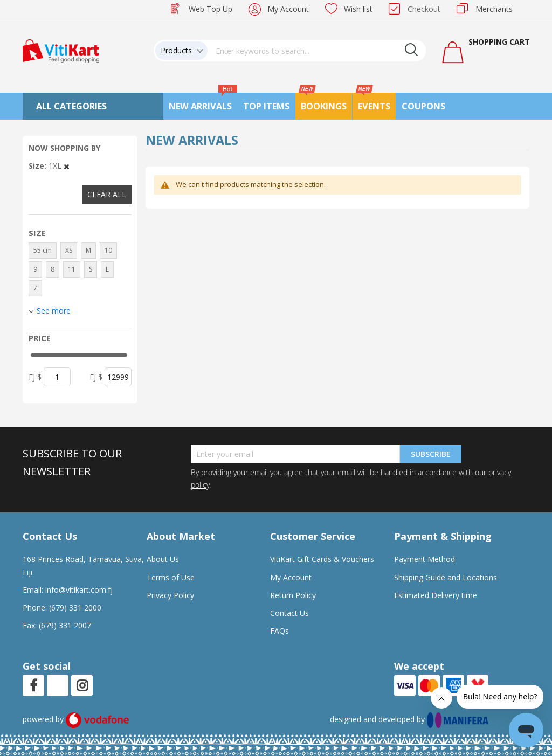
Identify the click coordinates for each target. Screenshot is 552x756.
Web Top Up (211, 9)
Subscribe (431, 454)
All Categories (71, 106)
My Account (288, 9)
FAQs (280, 631)
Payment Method (425, 559)
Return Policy (293, 595)
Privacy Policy (170, 595)
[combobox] (317, 51)
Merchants (494, 9)
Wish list (358, 9)
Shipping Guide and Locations (446, 577)
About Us (163, 559)
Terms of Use (171, 577)
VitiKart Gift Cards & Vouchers (322, 559)
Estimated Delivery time (436, 595)
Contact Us (289, 613)
